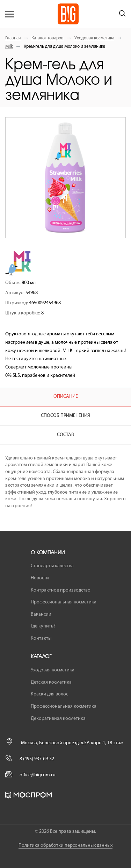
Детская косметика (51, 682)
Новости (40, 578)
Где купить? (43, 626)
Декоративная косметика (58, 719)
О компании (48, 553)
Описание (66, 397)
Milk (9, 47)
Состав (65, 435)
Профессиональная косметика (64, 602)
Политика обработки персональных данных (65, 846)
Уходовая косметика (94, 38)
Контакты (41, 638)
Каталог (41, 657)
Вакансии (41, 614)
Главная (13, 38)
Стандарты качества (52, 566)
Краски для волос (49, 694)
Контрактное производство (61, 590)
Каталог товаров (48, 38)
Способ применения (65, 416)
